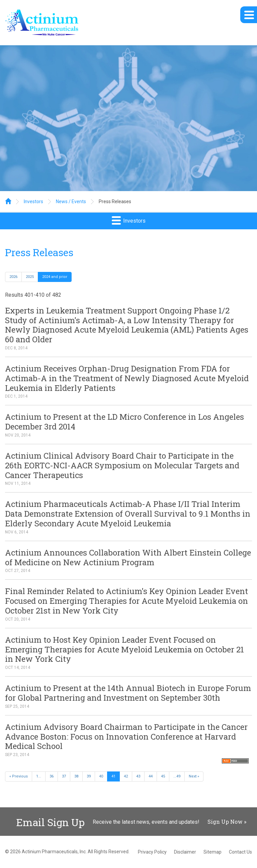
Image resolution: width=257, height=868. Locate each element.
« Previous (19, 776)
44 (151, 776)
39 (89, 776)
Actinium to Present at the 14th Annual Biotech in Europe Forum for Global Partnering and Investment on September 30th (128, 693)
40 (101, 776)
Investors (33, 201)
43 (138, 776)
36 (52, 776)
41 (113, 776)
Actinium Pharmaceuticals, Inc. (54, 852)
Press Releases (115, 201)
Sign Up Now (225, 822)
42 (126, 776)
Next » (194, 776)
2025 (30, 277)
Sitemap (212, 852)
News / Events (71, 201)
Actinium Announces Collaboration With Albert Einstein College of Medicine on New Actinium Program (128, 557)
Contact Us (240, 852)
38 (76, 776)
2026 (13, 277)
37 (64, 776)
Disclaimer (185, 852)
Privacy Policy (152, 852)
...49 (177, 776)
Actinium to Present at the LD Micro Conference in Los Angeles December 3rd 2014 (124, 422)
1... (39, 776)
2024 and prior (55, 277)
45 (163, 776)
